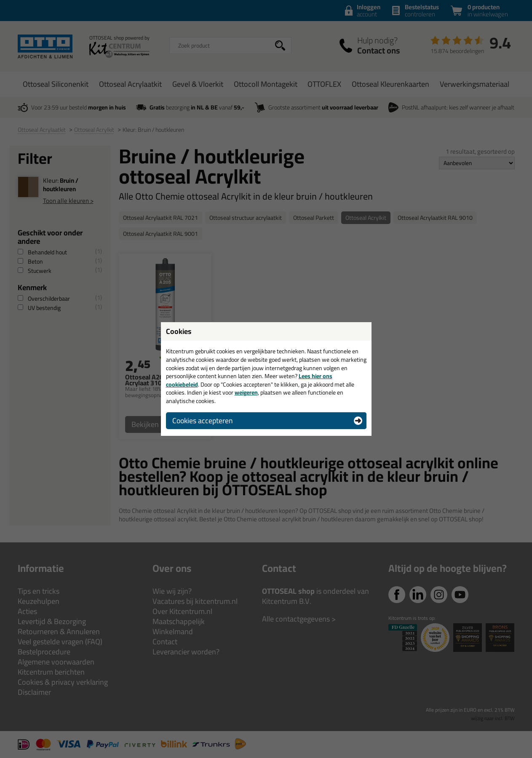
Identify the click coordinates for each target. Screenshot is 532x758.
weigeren (246, 392)
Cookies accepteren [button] (202, 420)
